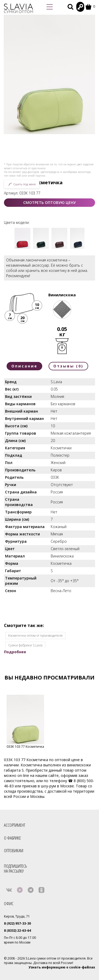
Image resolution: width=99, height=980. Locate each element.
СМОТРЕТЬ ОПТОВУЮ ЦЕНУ (49, 202)
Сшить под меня (22, 184)
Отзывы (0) (68, 366)
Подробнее (15, 652)
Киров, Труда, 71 (17, 916)
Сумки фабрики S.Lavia (25, 645)
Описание (24, 366)
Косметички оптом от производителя (35, 636)
